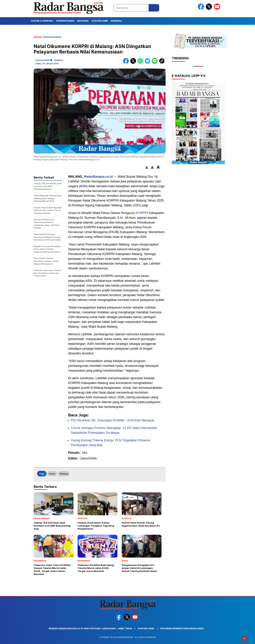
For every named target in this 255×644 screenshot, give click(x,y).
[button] (147, 168)
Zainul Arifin (42, 60)
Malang (64, 474)
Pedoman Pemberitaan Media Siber (182, 629)
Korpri (52, 474)
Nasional (83, 21)
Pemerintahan (65, 21)
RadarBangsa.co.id (98, 177)
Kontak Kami (100, 21)
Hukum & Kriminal (42, 21)
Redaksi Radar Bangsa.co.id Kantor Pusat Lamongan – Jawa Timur (90, 629)
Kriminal (116, 21)
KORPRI (142, 213)
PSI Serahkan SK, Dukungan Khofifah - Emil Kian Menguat (112, 420)
